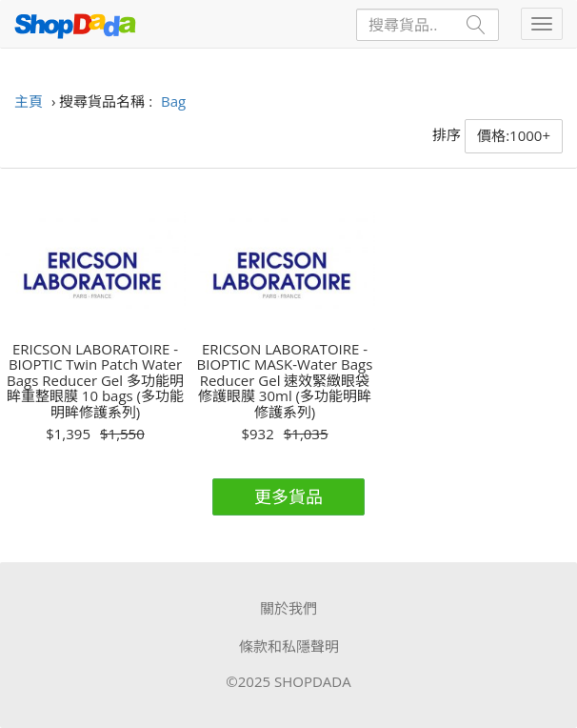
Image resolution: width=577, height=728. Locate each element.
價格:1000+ (514, 135)
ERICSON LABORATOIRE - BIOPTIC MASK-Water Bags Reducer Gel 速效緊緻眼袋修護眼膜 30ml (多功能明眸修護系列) (285, 381)
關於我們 (288, 608)
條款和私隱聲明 (289, 646)
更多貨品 (288, 496)
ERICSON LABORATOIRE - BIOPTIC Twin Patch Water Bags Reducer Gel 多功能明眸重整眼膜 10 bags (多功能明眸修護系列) (95, 381)
